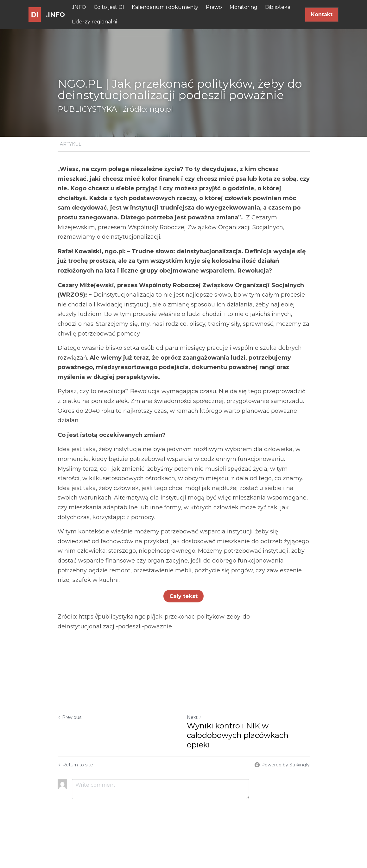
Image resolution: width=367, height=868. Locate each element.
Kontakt (322, 14)
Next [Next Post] (194, 717)
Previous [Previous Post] (70, 717)
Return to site (75, 765)
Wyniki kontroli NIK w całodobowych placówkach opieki (238, 735)
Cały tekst (184, 596)
